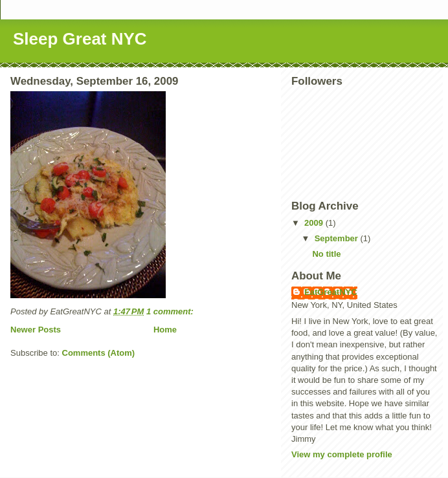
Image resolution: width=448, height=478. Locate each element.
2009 (315, 223)
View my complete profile (342, 454)
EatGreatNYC (331, 292)
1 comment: (171, 311)
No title (326, 254)
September (338, 238)
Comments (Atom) (99, 353)
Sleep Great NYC (80, 39)
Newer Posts (36, 330)
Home (165, 330)
